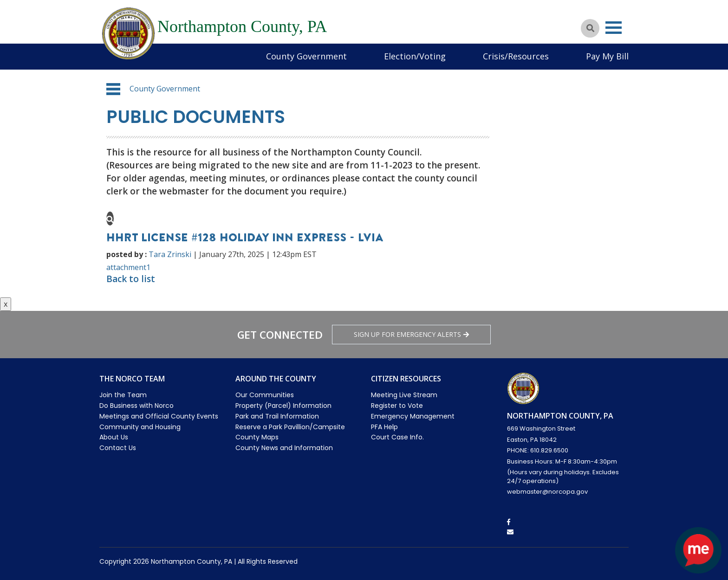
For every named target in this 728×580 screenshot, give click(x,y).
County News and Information (284, 448)
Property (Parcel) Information (283, 406)
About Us (114, 437)
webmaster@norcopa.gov (547, 492)
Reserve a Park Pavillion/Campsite (290, 427)
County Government (306, 56)
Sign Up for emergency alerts (411, 334)
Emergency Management (413, 416)
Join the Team (123, 395)
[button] (113, 89)
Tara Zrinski (170, 254)
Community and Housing (140, 427)
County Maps (257, 437)
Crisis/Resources (516, 56)
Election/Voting (415, 56)
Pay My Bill (607, 56)
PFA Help (384, 427)
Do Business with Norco (136, 406)
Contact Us (118, 448)
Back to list (131, 279)
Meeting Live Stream (404, 395)
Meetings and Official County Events (159, 416)
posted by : (127, 254)
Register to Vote (397, 406)
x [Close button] (6, 304)
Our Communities (265, 395)
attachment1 (128, 267)
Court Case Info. (397, 437)
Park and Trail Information (277, 416)
